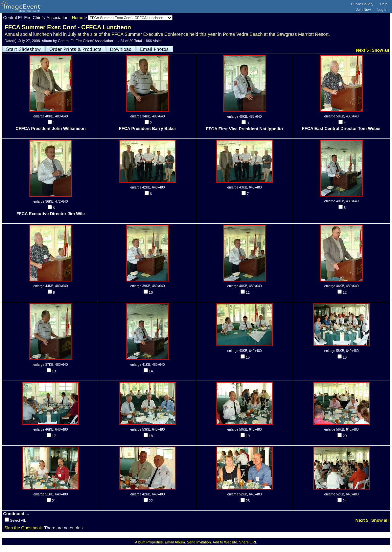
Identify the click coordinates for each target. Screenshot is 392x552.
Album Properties (149, 542)
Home (78, 18)
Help (384, 4)
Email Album (175, 542)
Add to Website (225, 542)
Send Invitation (199, 542)
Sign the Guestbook (23, 528)
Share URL (248, 542)
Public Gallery (362, 4)
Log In (382, 10)
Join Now (363, 10)
